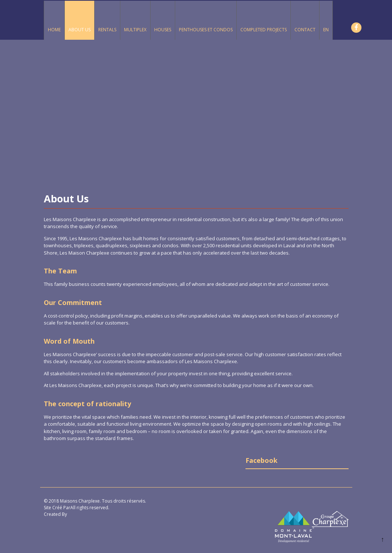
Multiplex (135, 30)
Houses (163, 30)
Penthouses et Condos (206, 30)
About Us (80, 30)
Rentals (107, 30)
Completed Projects (264, 30)
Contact (305, 30)
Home (54, 30)
